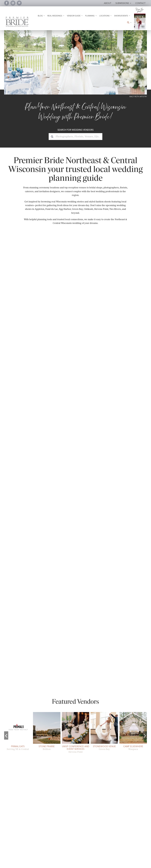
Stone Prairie (47, 746)
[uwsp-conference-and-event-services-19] (76, 713)
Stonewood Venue (104, 746)
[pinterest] (19, 3)
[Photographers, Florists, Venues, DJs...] (75, 137)
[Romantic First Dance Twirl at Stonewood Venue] (104, 713)
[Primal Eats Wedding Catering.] (18, 713)
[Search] (52, 137)
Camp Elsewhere (133, 746)
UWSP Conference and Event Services (76, 748)
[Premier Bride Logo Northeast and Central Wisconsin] (17, 18)
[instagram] (13, 3)
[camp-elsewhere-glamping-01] (133, 713)
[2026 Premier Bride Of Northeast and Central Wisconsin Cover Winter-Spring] (140, 15)
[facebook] (7, 3)
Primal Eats (18, 746)
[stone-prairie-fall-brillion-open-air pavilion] (47, 713)
